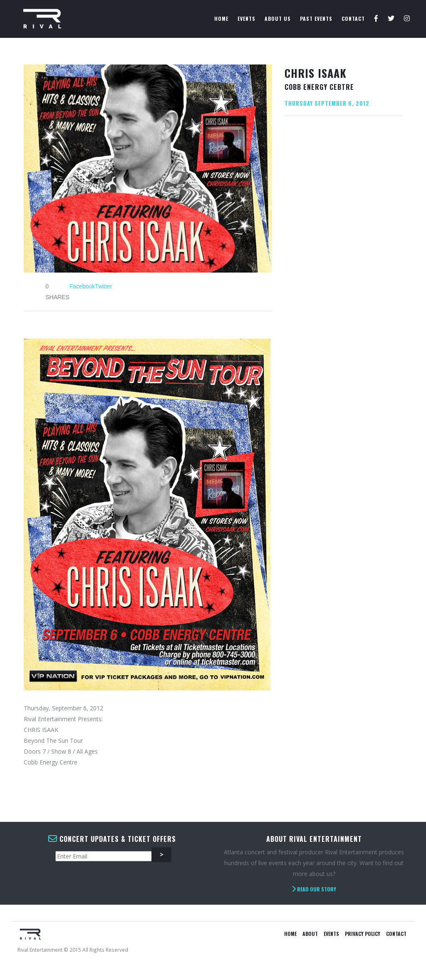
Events (246, 19)
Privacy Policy (363, 934)
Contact (353, 19)
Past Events (316, 19)
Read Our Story (314, 889)
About (310, 934)
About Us (278, 19)
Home (221, 19)
